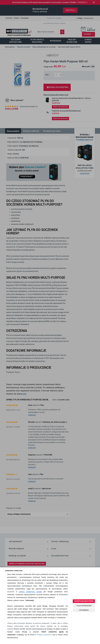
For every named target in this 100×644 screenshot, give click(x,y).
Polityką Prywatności (44, 635)
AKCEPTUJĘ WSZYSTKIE (84, 601)
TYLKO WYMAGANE (84, 606)
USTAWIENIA (84, 610)
